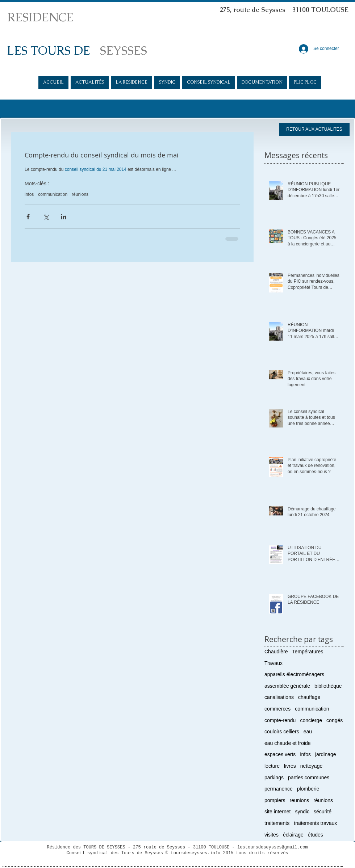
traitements (277, 823)
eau (308, 732)
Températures (308, 652)
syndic (302, 812)
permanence (279, 789)
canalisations (279, 697)
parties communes (309, 778)
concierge (311, 720)
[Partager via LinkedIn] (64, 217)
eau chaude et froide (288, 743)
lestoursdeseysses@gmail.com (272, 847)
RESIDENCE (40, 17)
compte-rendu (280, 720)
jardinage (326, 754)
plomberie (308, 789)
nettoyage (312, 766)
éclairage (293, 835)
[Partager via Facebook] (28, 217)
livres (290, 766)
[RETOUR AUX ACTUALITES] (314, 129)
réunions (80, 194)
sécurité (323, 812)
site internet (277, 812)
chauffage (309, 697)
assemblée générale (287, 686)
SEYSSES (124, 50)
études (316, 835)
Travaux (273, 663)
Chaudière (276, 652)
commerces (277, 709)
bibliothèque (328, 686)
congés (335, 720)
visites (272, 835)
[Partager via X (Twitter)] (46, 217)
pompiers (275, 800)
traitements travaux (315, 823)
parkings (274, 778)
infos (29, 194)
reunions (300, 800)
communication (53, 194)
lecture (272, 766)
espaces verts (280, 754)
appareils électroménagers (294, 674)
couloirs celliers (282, 732)
